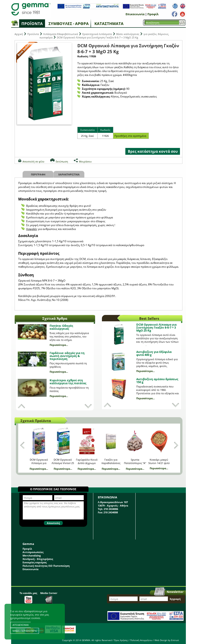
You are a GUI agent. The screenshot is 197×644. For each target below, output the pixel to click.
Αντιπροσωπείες (33, 552)
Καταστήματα (109, 24)
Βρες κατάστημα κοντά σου (153, 151)
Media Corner (49, 598)
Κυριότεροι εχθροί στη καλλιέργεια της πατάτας (68, 382)
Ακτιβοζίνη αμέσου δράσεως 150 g (157, 381)
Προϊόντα (32, 24)
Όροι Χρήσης (121, 640)
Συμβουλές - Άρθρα (69, 24)
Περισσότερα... (59, 345)
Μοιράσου (85, 161)
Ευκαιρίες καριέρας (35, 562)
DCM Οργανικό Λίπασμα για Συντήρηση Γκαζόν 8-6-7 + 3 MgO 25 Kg (156, 327)
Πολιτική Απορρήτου (141, 640)
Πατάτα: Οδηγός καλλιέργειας (61, 327)
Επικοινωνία (135, 14)
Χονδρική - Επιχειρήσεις (38, 559)
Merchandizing (32, 555)
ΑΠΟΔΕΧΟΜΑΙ (21, 625)
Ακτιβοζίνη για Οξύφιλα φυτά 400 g (154, 353)
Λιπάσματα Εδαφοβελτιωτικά (61, 34)
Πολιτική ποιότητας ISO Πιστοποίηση (46, 566)
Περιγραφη (38, 174)
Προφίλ (153, 14)
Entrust (175, 640)
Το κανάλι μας (28, 597)
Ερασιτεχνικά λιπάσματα (97, 34)
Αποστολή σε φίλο (33, 161)
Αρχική (19, 34)
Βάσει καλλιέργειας (128, 34)
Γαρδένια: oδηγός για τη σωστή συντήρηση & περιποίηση (67, 356)
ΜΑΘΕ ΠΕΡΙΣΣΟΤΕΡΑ (25, 631)
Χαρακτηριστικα (69, 174)
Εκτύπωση (62, 161)
